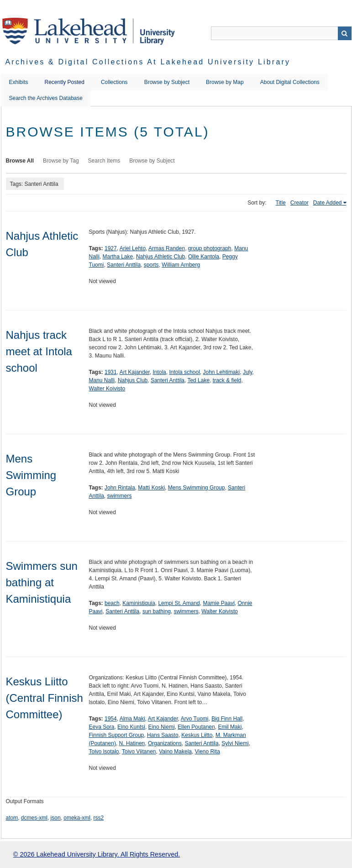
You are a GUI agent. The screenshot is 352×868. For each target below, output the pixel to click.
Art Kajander (135, 372)
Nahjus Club (133, 380)
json (56, 818)
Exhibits (19, 82)
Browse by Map (225, 82)
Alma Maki (132, 719)
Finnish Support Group (117, 735)
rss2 (99, 818)
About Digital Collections (290, 82)
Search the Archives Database (46, 98)
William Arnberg (181, 265)
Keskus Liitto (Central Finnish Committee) (45, 698)
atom (12, 818)
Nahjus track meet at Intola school (39, 351)
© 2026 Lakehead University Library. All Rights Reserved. (97, 854)
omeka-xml (77, 818)
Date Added (328, 203)
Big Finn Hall (227, 719)
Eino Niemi (162, 727)
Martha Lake (118, 257)
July (247, 372)
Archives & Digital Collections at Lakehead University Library (148, 62)
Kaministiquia (139, 603)
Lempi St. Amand (179, 603)
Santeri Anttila (124, 265)
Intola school (184, 372)
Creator (299, 203)
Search (345, 33)
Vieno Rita (208, 752)
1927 (111, 248)
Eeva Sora (102, 727)
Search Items (104, 161)
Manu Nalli (102, 380)
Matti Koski (151, 488)
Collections (114, 82)
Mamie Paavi (218, 603)
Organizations (165, 743)
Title (281, 203)
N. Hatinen (132, 743)
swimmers (120, 496)
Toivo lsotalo (104, 752)
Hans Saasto (163, 735)
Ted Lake (198, 380)
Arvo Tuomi (195, 719)
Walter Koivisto (107, 389)
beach (112, 603)
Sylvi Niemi (235, 743)
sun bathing (157, 611)
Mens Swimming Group (31, 475)
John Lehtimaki (222, 372)
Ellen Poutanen (196, 727)
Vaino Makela (175, 752)
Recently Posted (65, 82)
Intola (159, 372)
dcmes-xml (34, 818)
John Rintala (120, 488)
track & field (227, 380)
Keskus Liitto (197, 735)
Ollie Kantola (204, 257)
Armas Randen (167, 248)
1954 (111, 719)
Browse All (20, 161)
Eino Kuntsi (131, 727)
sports (151, 265)
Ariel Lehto (133, 248)
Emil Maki (230, 727)
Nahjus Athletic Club (160, 257)
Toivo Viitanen (139, 752)
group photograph (210, 248)
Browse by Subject (167, 82)
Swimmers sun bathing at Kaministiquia (42, 582)
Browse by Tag (61, 161)
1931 (111, 372)
